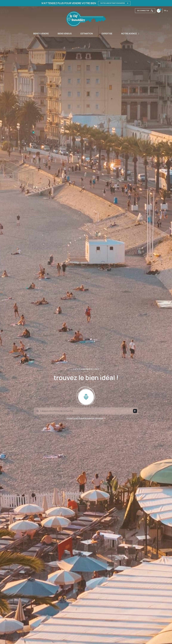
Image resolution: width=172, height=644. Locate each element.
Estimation (87, 34)
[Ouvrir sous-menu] (139, 34)
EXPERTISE (107, 34)
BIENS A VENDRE (41, 34)
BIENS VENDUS (65, 34)
